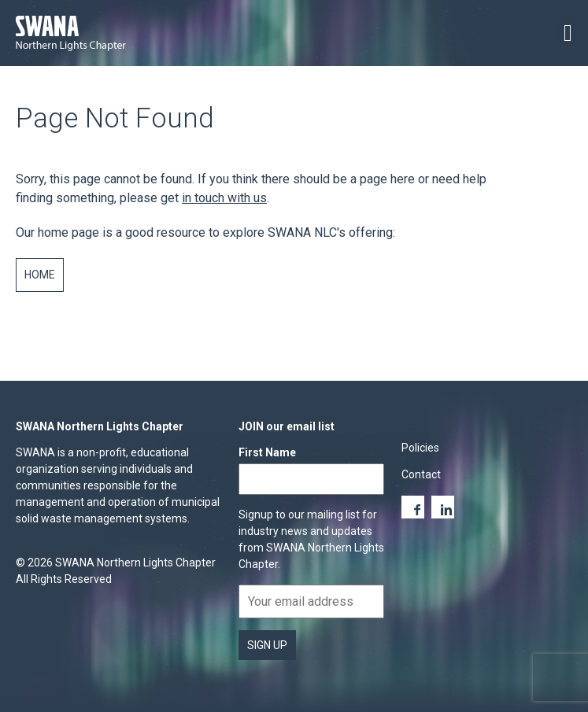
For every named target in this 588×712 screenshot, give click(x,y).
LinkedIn (443, 507)
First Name (267, 452)
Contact (421, 474)
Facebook (413, 507)
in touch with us (224, 198)
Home (40, 275)
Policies (420, 448)
